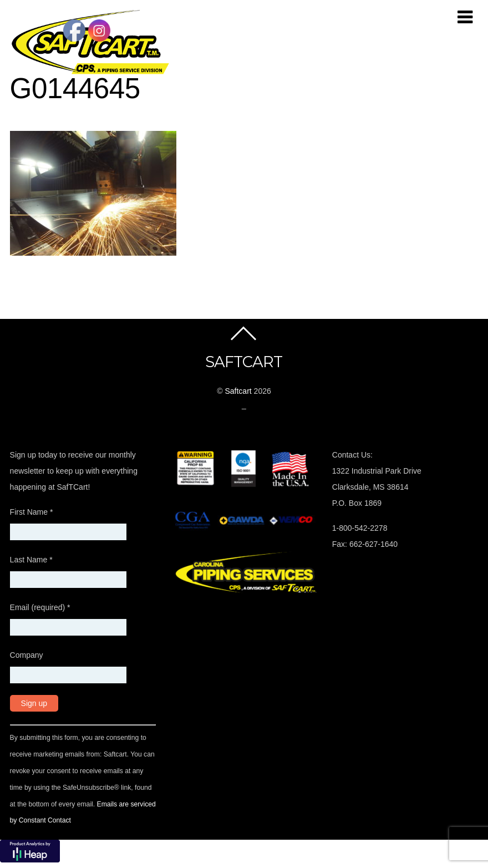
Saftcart (238, 391)
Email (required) (40, 607)
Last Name (31, 560)
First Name (32, 512)
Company (27, 655)
